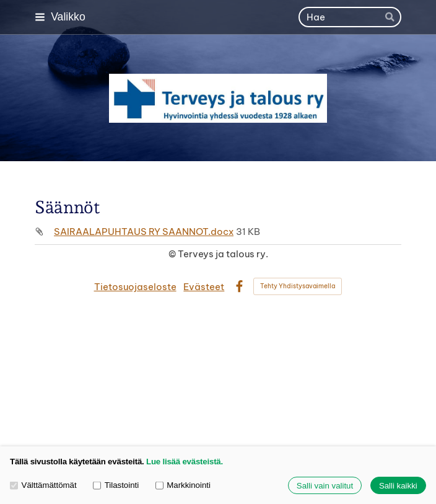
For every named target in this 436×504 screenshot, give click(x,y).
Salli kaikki (398, 486)
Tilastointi (116, 485)
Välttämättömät (43, 485)
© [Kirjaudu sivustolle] (173, 254)
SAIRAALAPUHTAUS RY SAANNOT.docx (144, 232)
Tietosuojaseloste (135, 287)
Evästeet (204, 287)
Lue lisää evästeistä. (185, 462)
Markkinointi (183, 485)
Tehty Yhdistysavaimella (298, 286)
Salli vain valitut (325, 486)
